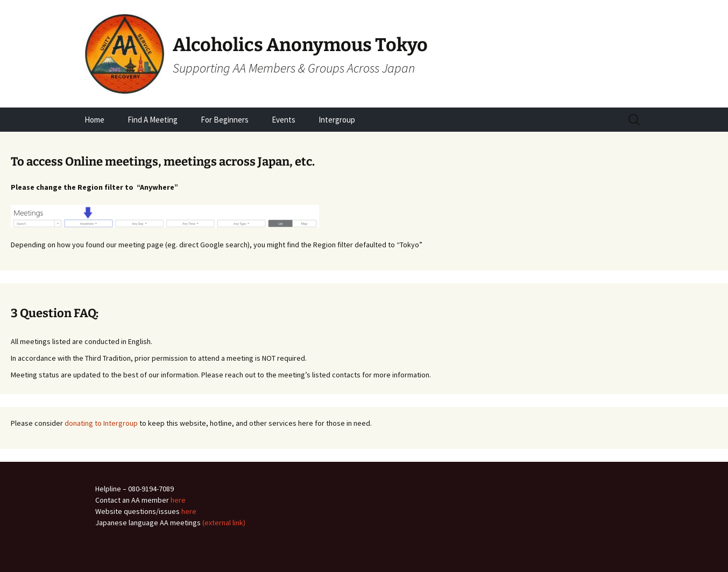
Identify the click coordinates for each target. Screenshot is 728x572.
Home (94, 120)
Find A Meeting (153, 120)
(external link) (224, 523)
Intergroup (337, 120)
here (178, 500)
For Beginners (225, 120)
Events (284, 120)
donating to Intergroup (101, 423)
